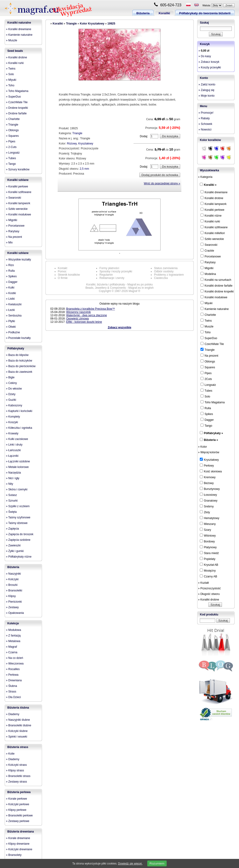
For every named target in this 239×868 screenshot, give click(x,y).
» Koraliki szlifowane (19, 192)
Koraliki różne (211, 215)
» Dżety (11, 394)
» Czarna (12, 652)
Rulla (206, 408)
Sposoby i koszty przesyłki (116, 271)
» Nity (10, 484)
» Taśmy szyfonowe (18, 517)
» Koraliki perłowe (17, 186)
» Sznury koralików (18, 169)
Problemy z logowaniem (169, 275)
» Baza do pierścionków (21, 366)
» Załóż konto (207, 84)
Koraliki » (210, 185)
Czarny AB (209, 576)
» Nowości (205, 130)
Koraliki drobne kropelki (217, 291)
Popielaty (208, 559)
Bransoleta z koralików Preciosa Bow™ (91, 309)
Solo (205, 396)
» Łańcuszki (13, 450)
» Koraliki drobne (17, 57)
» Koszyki (12, 422)
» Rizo (10, 265)
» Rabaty (204, 118)
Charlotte (208, 315)
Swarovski (209, 245)
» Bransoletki (14, 590)
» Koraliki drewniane (19, 29)
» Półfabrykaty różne (19, 557)
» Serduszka (14, 316)
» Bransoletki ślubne (19, 725)
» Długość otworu (209, 594)
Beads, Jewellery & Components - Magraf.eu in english (119, 288)
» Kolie (10, 754)
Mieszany (208, 524)
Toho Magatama (213, 402)
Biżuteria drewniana (21, 832)
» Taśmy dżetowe (17, 523)
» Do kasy (205, 56)
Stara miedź (209, 553)
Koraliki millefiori (213, 233)
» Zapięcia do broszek (20, 534)
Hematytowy (210, 518)
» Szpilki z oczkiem (18, 506)
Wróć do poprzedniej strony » (162, 183)
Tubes (206, 390)
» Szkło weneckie (17, 209)
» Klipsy (11, 596)
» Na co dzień (15, 658)
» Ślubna (12, 686)
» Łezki (11, 310)
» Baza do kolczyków (19, 361)
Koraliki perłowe (213, 210)
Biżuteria (143, 13)
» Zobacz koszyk (209, 62)
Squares (208, 367)
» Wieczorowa (15, 664)
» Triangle (12, 125)
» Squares (12, 136)
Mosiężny (208, 570)
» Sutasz (12, 495)
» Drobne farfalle (16, 113)
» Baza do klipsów (17, 355)
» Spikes (11, 276)
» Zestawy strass (17, 782)
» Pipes (11, 141)
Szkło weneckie (212, 239)
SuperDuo (209, 338)
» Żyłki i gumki (15, 551)
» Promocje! (206, 113)
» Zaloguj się (207, 90)
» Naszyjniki (14, 574)
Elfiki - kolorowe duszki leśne (84, 322)
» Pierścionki (14, 602)
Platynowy (208, 547)
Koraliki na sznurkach (216, 280)
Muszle (207, 326)
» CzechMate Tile (17, 102)
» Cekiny (12, 383)
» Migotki (12, 220)
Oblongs (208, 361)
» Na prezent (14, 237)
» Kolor (203, 447)
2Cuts (206, 379)
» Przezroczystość (209, 588)
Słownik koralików (69, 275)
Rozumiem (157, 863)
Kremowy (208, 477)
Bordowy (207, 541)
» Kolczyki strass (16, 765)
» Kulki (10, 288)
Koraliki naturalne (19, 23)
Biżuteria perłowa (19, 792)
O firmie (63, 278)
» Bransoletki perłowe (19, 815)
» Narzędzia (14, 473)
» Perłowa (12, 675)
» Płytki (11, 321)
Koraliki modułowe (214, 297)
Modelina (208, 274)
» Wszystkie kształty (19, 260)
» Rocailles (13, 669)
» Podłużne (13, 332)
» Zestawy (12, 607)
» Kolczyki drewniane (19, 849)
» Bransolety (14, 855)
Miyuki (207, 303)
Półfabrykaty (16, 348)
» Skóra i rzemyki (17, 489)
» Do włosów (14, 389)
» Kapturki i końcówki (19, 411)
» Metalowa (13, 641)
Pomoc (62, 271)
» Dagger (12, 282)
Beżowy (207, 483)
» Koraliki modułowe (19, 214)
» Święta (11, 512)
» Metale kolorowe (17, 467)
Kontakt (63, 268)
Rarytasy (208, 262)
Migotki (207, 268)
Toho (206, 332)
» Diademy (13, 714)
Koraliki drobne (212, 198)
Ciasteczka (161, 278)
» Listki (10, 299)
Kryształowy (86, 144)
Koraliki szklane (18, 180)
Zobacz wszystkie (120, 327)
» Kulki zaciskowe (17, 439)
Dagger (207, 420)
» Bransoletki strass (18, 776)
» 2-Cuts (11, 147)
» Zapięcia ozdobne (18, 540)
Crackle (207, 250)
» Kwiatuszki (14, 304)
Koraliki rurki (210, 221)
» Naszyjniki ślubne (18, 720)
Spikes (207, 414)
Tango (206, 425)
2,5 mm (84, 169)
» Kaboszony (14, 405)
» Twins (11, 69)
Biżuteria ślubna (18, 708)
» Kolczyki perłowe (18, 804)
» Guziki (11, 400)
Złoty (205, 512)
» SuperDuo (14, 97)
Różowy (72, 144)
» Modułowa (14, 630)
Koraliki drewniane (214, 192)
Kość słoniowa (211, 471)
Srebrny (207, 506)
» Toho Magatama (17, 91)
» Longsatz (13, 153)
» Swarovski (14, 198)
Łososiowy (208, 495)
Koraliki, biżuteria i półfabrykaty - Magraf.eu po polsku (120, 285)
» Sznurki (12, 501)
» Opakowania (15, 613)
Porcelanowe (211, 256)
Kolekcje (13, 623)
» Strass (11, 692)
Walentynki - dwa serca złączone (87, 315)
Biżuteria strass (18, 747)
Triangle (71, 24)
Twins (206, 320)
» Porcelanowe (15, 226)
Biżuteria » (211, 440)
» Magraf (12, 647)
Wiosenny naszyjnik (79, 312)
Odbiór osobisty (164, 271)
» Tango (11, 164)
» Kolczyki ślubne (17, 731)
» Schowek (206, 124)
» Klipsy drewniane (18, 844)
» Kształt (204, 583)
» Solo (10, 74)
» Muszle (12, 40)
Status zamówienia (166, 268)
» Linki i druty (14, 445)
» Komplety (13, 417)
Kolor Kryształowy (92, 24)
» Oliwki (11, 327)
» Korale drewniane (18, 838)
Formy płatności (109, 268)
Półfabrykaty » (214, 433)
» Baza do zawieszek (19, 372)
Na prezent (209, 355)
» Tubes (11, 158)
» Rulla (10, 271)
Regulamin (106, 275)
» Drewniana (14, 680)
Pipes (206, 373)
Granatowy (209, 500)
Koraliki (164, 13)
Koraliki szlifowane (214, 227)
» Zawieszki (13, 545)
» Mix (9, 242)
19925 (111, 24)
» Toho (10, 85)
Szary (206, 530)
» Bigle (10, 377)
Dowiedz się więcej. (130, 864)
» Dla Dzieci (14, 697)
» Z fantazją (13, 636)
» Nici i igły (13, 478)
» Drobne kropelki (17, 108)
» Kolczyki (12, 579)
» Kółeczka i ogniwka (19, 428)
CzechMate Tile (212, 344)
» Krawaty (12, 433)
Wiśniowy (208, 535)
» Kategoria (205, 177)
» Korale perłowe (17, 799)
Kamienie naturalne (215, 309)
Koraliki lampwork (214, 204)
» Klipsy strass (15, 770)
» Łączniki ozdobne (18, 461)
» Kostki (11, 293)
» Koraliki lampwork (18, 203)
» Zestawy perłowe (18, 821)
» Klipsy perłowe (16, 810)
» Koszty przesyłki (210, 67)
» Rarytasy (13, 231)
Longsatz (208, 385)
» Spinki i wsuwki (17, 737)
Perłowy (207, 465)
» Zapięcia (12, 529)
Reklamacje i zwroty (112, 278)
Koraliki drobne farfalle (216, 285)
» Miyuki (11, 80)
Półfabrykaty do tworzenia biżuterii (205, 13)
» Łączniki (12, 456)
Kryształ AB (209, 565)
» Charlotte (13, 119)
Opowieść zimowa (78, 319)
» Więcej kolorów (209, 452)
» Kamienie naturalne (19, 35)
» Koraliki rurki (15, 63)
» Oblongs (12, 130)
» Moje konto (207, 96)
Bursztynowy (210, 489)
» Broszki (12, 585)
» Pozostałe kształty (18, 338)
